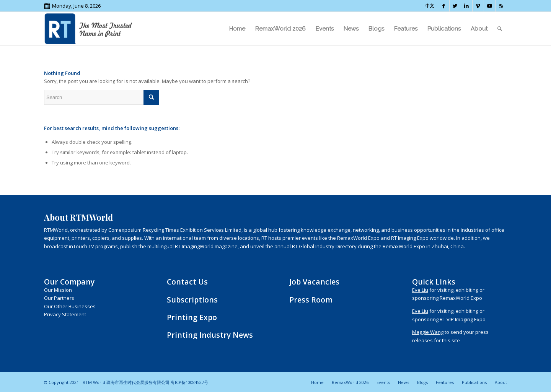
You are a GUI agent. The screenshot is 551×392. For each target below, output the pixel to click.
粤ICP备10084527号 (189, 382)
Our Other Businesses (70, 306)
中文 (430, 6)
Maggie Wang (428, 332)
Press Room (311, 300)
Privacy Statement (65, 314)
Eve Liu (420, 290)
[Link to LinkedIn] (467, 6)
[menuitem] (237, 29)
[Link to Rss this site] (501, 6)
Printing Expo (192, 317)
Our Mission (58, 290)
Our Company (69, 282)
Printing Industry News (210, 335)
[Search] (500, 29)
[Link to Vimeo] (478, 6)
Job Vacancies (314, 282)
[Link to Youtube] (490, 6)
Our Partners (59, 298)
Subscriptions (192, 300)
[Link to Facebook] (444, 6)
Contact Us (187, 282)
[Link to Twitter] (455, 6)
